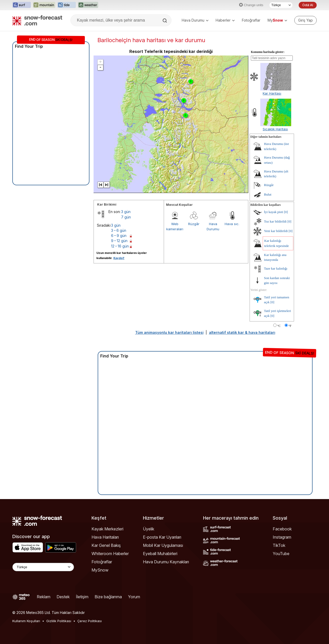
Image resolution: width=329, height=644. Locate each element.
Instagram (282, 537)
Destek (63, 597)
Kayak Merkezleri (107, 529)
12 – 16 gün (120, 246)
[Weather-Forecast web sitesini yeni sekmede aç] (88, 5)
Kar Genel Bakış (106, 545)
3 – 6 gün (119, 230)
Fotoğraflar (251, 20)
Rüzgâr (194, 224)
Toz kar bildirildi (275, 221)
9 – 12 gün (119, 241)
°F (290, 326)
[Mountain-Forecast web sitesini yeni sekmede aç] (44, 5)
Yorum (134, 597)
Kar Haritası (272, 93)
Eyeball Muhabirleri (160, 554)
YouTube (281, 554)
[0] (286, 212)
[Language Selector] (43, 567)
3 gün (126, 212)
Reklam (44, 597)
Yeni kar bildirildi (276, 231)
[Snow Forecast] (37, 20)
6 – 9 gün (119, 236)
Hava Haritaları (105, 537)
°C (279, 326)
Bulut (268, 194)
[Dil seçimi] (281, 5)
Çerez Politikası (90, 621)
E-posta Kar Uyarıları (162, 537)
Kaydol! (119, 258)
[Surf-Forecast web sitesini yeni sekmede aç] (22, 5)
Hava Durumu (195, 20)
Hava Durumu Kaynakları (166, 562)
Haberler (225, 20)
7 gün (126, 217)
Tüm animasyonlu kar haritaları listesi (169, 332)
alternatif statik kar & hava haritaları (242, 332)
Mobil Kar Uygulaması (163, 545)
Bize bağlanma (108, 597)
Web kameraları (175, 226)
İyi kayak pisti (273, 212)
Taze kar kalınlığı (276, 268)
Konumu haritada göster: (268, 52)
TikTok (279, 545)
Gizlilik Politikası (59, 621)
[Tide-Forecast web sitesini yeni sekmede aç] (67, 5)
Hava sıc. (232, 224)
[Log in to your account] (305, 20)
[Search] (165, 21)
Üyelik (149, 529)
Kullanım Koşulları (26, 621)
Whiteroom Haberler (110, 554)
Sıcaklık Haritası (275, 129)
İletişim (82, 597)
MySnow (100, 570)
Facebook (282, 529)
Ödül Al (308, 5)
